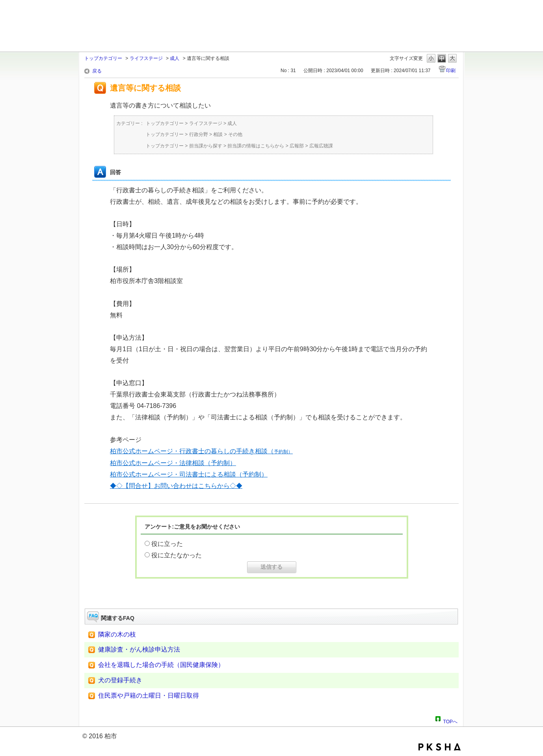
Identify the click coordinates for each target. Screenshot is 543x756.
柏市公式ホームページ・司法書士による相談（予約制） (189, 474)
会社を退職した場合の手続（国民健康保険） (161, 665)
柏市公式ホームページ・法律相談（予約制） (173, 463)
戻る (97, 71)
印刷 (451, 71)
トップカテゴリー (103, 58)
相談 (218, 134)
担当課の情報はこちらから (256, 146)
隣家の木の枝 (117, 634)
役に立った (167, 544)
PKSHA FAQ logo (440, 747)
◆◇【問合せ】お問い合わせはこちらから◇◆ (176, 486)
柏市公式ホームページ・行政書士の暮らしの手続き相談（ (201, 451)
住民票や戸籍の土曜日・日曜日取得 (149, 695)
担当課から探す (206, 146)
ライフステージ (146, 58)
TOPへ (450, 721)
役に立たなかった (177, 555)
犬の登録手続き (120, 680)
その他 (235, 134)
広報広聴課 (321, 146)
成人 (175, 58)
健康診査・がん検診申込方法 (139, 649)
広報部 (297, 146)
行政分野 (199, 134)
